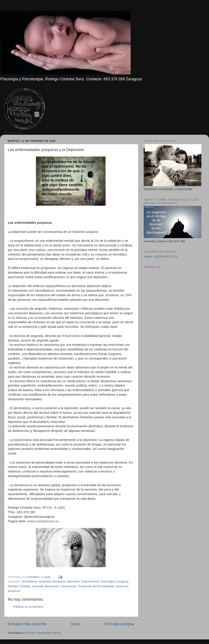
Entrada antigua (119, 624)
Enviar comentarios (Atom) (44, 633)
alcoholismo (29, 581)
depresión (73, 581)
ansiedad (45, 581)
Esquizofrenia (90, 581)
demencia (59, 581)
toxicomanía (68, 586)
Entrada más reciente (27, 624)
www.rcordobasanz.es (43, 521)
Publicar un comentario (28, 607)
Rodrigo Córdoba (19, 586)
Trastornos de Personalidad (96, 586)
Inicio (76, 624)
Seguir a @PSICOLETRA (160, 256)
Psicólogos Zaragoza (115, 581)
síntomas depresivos (45, 586)
